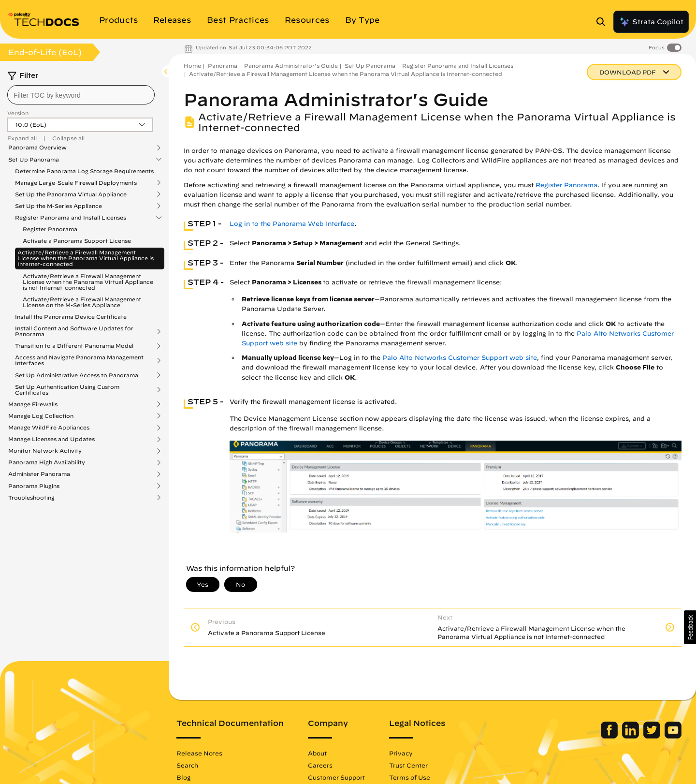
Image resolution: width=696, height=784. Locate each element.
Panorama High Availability (47, 462)
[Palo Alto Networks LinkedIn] (631, 736)
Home (192, 66)
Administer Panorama (39, 474)
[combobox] (81, 95)
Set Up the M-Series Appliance (58, 206)
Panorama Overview (37, 148)
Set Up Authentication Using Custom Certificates (67, 390)
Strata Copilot (651, 22)
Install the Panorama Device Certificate (71, 317)
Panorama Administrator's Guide (291, 66)
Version (18, 113)
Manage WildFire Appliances (49, 428)
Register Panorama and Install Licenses (71, 218)
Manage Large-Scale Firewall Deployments (76, 183)
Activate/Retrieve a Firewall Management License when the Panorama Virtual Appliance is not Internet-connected (88, 282)
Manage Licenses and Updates (51, 439)
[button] (690, 627)
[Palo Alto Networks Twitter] (653, 736)
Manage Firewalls (33, 404)
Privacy (401, 753)
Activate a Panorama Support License (77, 241)
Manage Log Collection (41, 416)
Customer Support (336, 777)
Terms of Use (410, 777)
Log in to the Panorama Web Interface (292, 224)
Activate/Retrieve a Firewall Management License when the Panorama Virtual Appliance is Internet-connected (86, 258)
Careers (320, 765)
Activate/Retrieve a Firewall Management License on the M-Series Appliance (82, 302)
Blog (183, 777)
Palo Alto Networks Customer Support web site (460, 358)
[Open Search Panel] (604, 22)
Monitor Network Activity (45, 451)
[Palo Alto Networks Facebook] (610, 736)
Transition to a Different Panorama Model (74, 346)
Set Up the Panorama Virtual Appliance (71, 194)
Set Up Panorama (34, 160)
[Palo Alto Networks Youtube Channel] (673, 736)
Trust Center (408, 765)
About (317, 753)
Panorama (223, 66)
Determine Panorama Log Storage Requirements (84, 171)
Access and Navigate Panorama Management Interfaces (79, 360)
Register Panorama (50, 229)
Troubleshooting (31, 498)
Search (187, 765)
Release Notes (199, 753)
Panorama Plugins (34, 486)
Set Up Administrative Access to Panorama (77, 375)
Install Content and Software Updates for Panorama (74, 331)
